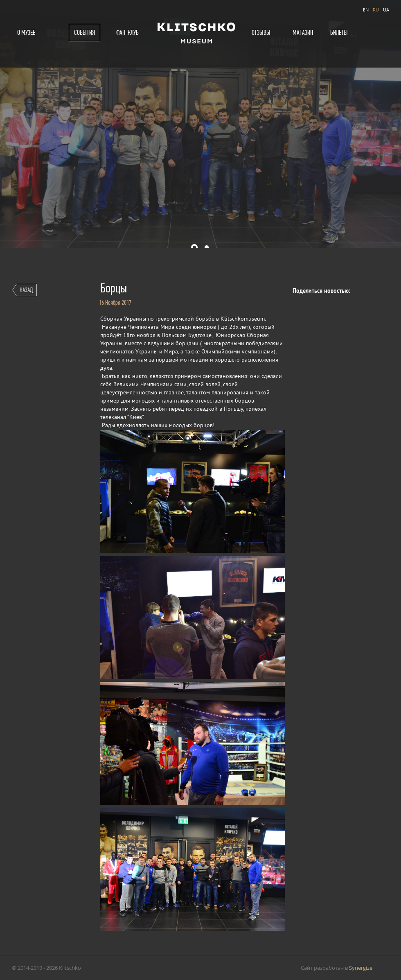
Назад (26, 290)
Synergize (361, 968)
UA (386, 10)
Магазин (303, 33)
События (84, 33)
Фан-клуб (127, 33)
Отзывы (261, 33)
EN (366, 10)
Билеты (339, 33)
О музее (26, 33)
